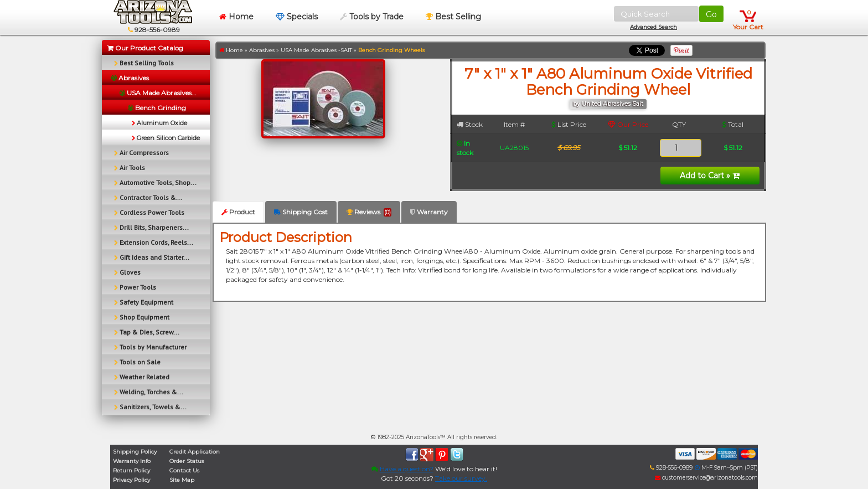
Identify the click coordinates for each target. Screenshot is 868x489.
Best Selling (453, 17)
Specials (297, 17)
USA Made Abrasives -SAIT (316, 50)
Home (236, 17)
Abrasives (262, 50)
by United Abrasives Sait (608, 104)
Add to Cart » (710, 176)
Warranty (429, 212)
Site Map (182, 480)
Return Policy (131, 470)
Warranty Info (132, 461)
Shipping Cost (301, 212)
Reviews (369, 212)
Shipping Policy (135, 452)
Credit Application (195, 452)
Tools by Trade (372, 17)
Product (238, 212)
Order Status (187, 461)
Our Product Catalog (145, 48)
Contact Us (184, 470)
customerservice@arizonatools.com (706, 478)
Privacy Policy (131, 480)
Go (711, 14)
